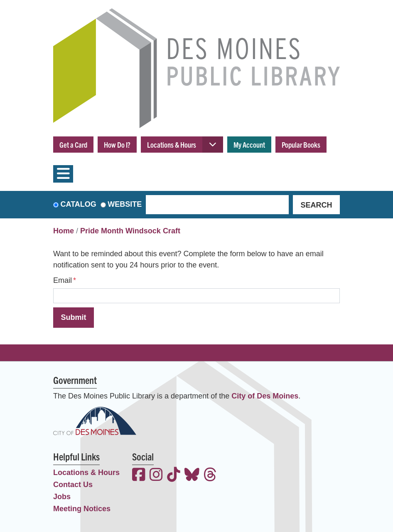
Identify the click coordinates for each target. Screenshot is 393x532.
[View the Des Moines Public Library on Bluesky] (192, 476)
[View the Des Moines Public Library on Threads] (210, 476)
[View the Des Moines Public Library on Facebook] (139, 476)
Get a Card (73, 145)
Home (64, 231)
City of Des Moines (265, 396)
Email (63, 280)
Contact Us (73, 485)
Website (125, 204)
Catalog (79, 204)
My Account (249, 145)
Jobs (62, 497)
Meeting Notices (82, 509)
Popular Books (301, 145)
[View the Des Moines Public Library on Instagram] (156, 476)
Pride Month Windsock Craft (130, 231)
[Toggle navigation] (63, 174)
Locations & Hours (172, 145)
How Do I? (117, 145)
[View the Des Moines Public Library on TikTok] (174, 476)
